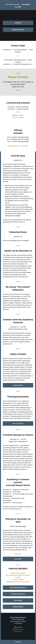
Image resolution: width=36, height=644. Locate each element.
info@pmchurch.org (18, 629)
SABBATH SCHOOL (18, 30)
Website (15, 117)
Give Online (24, 146)
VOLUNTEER (18, 600)
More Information (18, 423)
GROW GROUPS (18, 607)
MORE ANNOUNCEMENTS (18, 588)
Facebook (20, 115)
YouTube (21, 117)
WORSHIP (18, 23)
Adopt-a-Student (18, 385)
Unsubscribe (18, 642)
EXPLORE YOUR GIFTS (18, 594)
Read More (18, 554)
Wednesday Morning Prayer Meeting (18, 582)
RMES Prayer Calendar (18, 573)
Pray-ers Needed (18, 579)
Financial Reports (13, 146)
